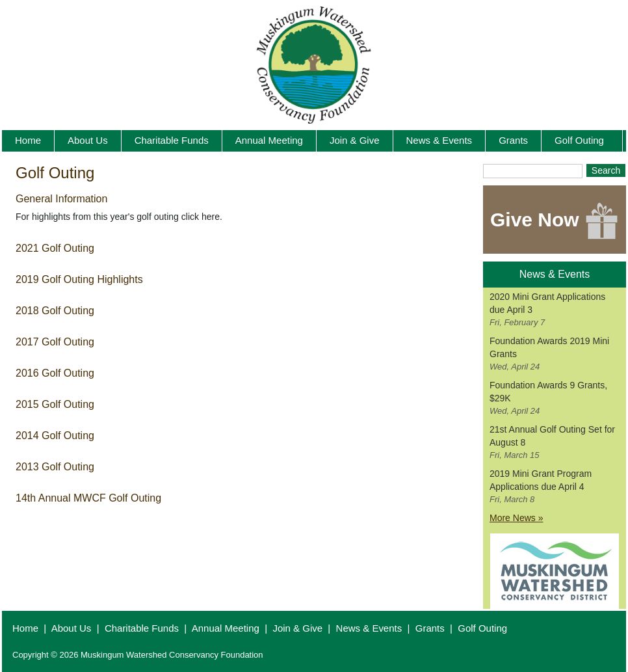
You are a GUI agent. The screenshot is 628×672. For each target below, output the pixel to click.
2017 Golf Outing (55, 342)
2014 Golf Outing (55, 436)
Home (25, 628)
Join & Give (297, 628)
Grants (430, 628)
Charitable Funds (142, 628)
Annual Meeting (226, 628)
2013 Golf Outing (55, 467)
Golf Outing (482, 628)
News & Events (369, 628)
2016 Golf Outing (55, 373)
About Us (72, 628)
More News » (516, 518)
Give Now (555, 221)
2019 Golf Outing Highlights (79, 279)
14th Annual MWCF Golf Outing (88, 498)
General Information (61, 199)
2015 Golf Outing (55, 404)
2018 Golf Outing (55, 311)
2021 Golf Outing (55, 248)
